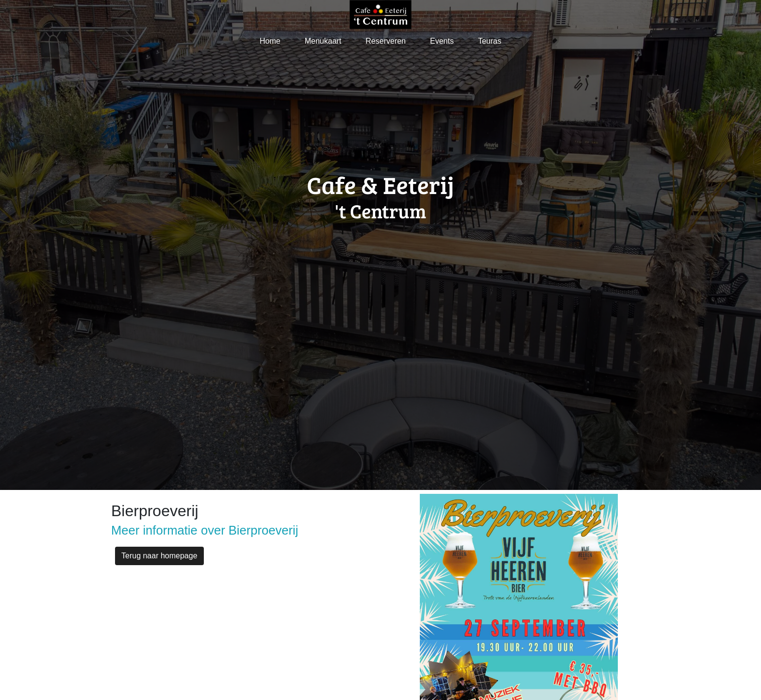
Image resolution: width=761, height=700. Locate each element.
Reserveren (386, 41)
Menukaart (323, 41)
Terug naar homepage (159, 556)
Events (442, 41)
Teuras (490, 41)
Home (270, 41)
